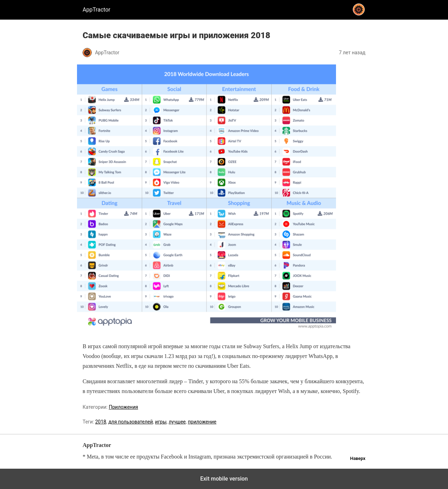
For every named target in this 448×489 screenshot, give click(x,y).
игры (161, 422)
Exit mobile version (224, 479)
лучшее (177, 422)
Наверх (358, 458)
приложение (202, 422)
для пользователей (131, 422)
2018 (101, 422)
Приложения (124, 407)
